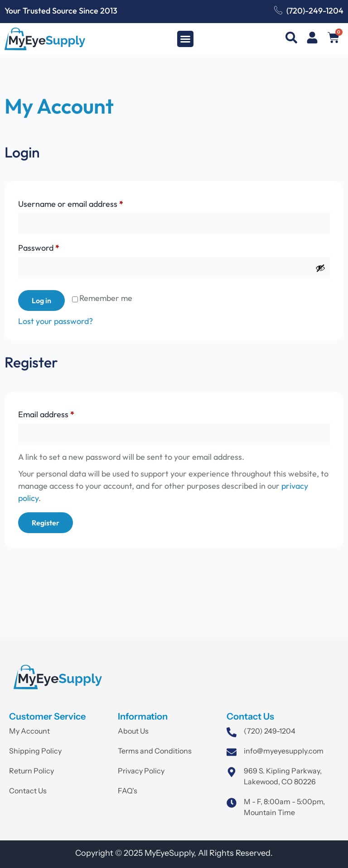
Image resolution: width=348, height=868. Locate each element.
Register (46, 523)
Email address (62, 413)
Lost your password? (56, 321)
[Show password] (320, 268)
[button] (185, 39)
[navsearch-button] (291, 39)
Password (55, 246)
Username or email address (87, 203)
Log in (41, 300)
